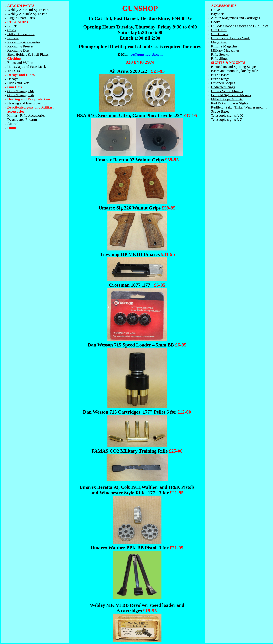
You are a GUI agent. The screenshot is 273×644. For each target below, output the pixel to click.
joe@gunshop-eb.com (146, 54)
